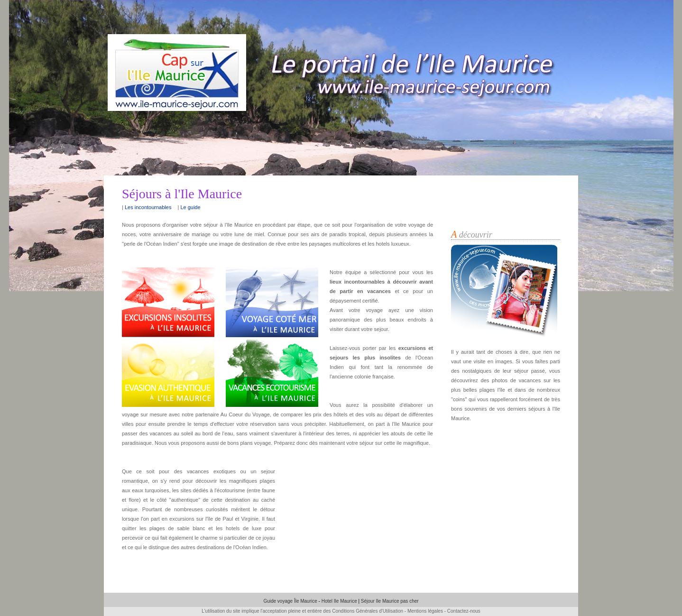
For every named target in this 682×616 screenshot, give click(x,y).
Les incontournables (148, 207)
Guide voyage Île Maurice (291, 601)
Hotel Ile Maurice (339, 601)
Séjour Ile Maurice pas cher (390, 601)
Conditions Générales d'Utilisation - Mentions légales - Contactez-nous (406, 611)
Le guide (190, 207)
